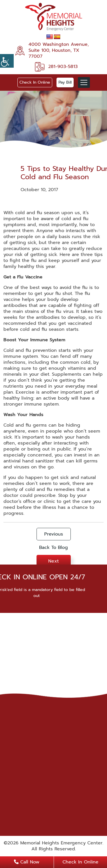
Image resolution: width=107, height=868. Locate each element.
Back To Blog (53, 548)
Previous (54, 534)
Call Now (27, 862)
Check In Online (35, 82)
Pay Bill (65, 82)
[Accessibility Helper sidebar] (7, 61)
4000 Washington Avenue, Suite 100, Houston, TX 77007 (59, 50)
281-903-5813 (63, 67)
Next (53, 561)
